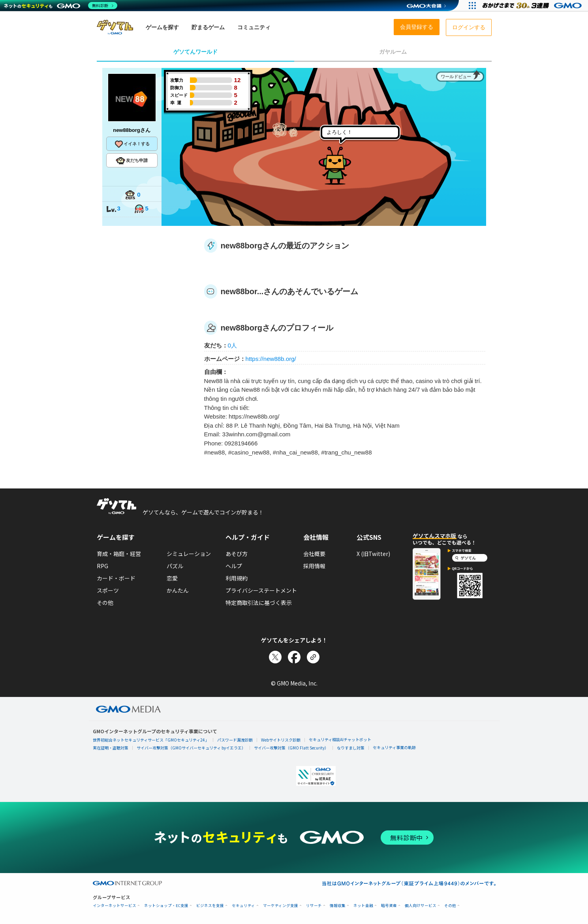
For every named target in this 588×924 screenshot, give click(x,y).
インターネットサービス (115, 906)
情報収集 (338, 906)
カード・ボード (116, 578)
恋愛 (172, 578)
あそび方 (237, 554)
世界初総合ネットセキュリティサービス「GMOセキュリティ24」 (151, 740)
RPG (102, 566)
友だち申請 (132, 161)
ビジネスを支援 (210, 906)
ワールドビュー (456, 77)
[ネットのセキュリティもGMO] (61, 6)
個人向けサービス (421, 906)
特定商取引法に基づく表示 (259, 603)
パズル (175, 566)
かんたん (178, 590)
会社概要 (314, 554)
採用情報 (314, 566)
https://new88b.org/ (271, 359)
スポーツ (108, 590)
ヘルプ (234, 566)
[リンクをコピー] (313, 657)
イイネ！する (132, 144)
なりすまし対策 (351, 748)
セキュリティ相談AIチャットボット (340, 739)
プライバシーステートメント (261, 590)
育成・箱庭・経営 (119, 554)
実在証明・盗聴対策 (111, 748)
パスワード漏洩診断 (235, 740)
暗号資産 (389, 906)
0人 (232, 345)
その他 (105, 603)
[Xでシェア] (275, 657)
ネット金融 (363, 906)
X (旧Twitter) (373, 554)
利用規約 (237, 578)
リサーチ (314, 906)
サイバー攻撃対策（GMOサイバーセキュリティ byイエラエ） (191, 748)
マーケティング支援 (281, 906)
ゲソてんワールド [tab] (195, 52)
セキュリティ (243, 906)
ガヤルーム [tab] (393, 52)
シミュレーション (189, 554)
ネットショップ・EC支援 (166, 906)
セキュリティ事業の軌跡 (394, 747)
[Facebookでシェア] (294, 657)
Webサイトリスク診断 (281, 740)
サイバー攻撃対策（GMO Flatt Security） (291, 748)
